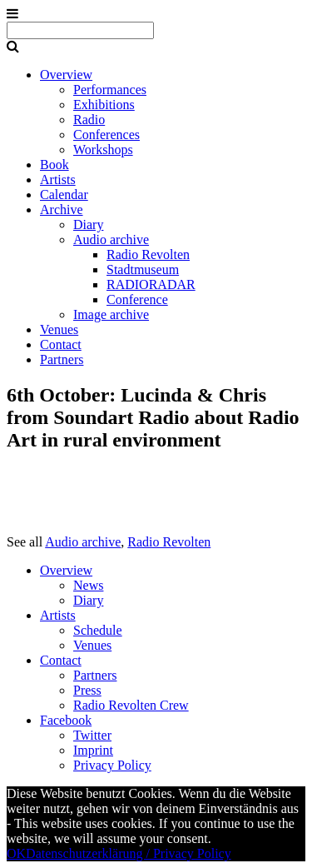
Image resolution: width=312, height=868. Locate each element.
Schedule (98, 630)
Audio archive (111, 239)
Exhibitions (104, 105)
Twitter (92, 735)
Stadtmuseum (143, 269)
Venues (59, 329)
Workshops (103, 150)
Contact (61, 344)
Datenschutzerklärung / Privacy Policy (129, 853)
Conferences (106, 135)
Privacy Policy (112, 765)
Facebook (66, 720)
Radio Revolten (148, 254)
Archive (62, 210)
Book (54, 165)
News (88, 585)
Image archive (111, 314)
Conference (137, 299)
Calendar (64, 195)
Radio (89, 120)
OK (16, 853)
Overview (66, 75)
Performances (110, 90)
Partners (62, 359)
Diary (88, 224)
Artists (58, 180)
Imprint (93, 750)
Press (87, 690)
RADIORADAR (151, 284)
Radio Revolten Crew (131, 705)
